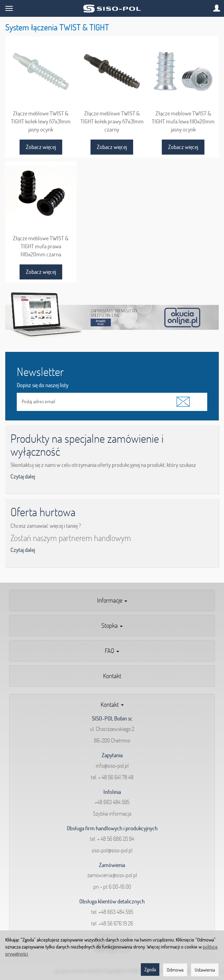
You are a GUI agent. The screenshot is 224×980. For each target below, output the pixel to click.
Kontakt (112, 676)
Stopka (112, 626)
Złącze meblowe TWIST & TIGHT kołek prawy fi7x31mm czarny (112, 121)
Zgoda (150, 970)
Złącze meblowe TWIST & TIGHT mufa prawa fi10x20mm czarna (41, 246)
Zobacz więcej (41, 147)
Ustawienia (205, 970)
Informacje (112, 600)
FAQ (112, 651)
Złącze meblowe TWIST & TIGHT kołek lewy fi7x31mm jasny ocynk (41, 121)
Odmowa (175, 970)
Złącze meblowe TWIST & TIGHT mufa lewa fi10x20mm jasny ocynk (183, 121)
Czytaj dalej (23, 476)
